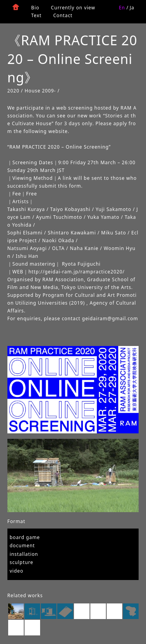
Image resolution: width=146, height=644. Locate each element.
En (122, 8)
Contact (63, 15)
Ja (132, 8)
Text (36, 15)
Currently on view (73, 8)
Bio (35, 8)
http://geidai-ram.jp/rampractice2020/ (77, 272)
